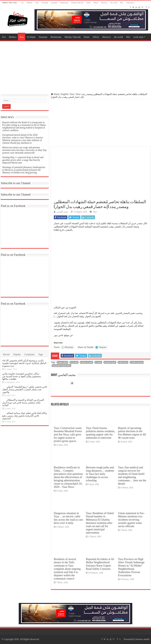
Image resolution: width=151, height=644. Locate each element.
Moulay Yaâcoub (77, 3)
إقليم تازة (74, 362)
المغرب (99, 362)
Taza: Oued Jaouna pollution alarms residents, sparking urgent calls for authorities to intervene (100, 433)
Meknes (29, 3)
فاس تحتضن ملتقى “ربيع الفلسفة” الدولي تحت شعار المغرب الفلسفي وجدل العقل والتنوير (25, 389)
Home (55, 94)
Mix (122, 3)
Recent (6, 354)
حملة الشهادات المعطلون (62, 366)
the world (114, 3)
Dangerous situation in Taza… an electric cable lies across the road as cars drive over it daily (68, 518)
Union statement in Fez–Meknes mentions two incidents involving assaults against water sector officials (131, 520)
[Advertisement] (75, 66)
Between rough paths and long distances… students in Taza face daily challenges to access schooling (100, 474)
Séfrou (96, 3)
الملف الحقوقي (110, 362)
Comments (29, 354)
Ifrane (88, 3)
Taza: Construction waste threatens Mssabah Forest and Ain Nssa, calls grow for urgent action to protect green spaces (68, 434)
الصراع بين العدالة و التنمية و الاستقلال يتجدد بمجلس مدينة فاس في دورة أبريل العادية (23, 403)
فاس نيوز (58, 335)
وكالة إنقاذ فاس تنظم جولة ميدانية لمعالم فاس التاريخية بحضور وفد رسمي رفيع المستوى (24, 416)
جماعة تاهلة (123, 362)
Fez (22, 3)
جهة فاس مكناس (137, 362)
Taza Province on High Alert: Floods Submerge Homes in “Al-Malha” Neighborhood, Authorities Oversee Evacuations (131, 567)
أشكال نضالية (63, 362)
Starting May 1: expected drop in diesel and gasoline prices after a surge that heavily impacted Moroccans (23, 160)
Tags (41, 354)
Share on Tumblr (86, 347)
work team (130, 3)
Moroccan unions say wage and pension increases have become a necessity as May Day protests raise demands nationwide (24, 150)
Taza (37, 3)
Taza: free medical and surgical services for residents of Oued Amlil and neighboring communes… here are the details (132, 475)
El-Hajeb (45, 3)
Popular (17, 354)
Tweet (57, 347)
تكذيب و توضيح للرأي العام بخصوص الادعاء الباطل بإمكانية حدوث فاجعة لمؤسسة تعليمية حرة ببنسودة (24, 363)
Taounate (54, 3)
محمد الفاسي (62, 212)
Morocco (104, 3)
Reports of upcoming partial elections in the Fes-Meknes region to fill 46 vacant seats (132, 433)
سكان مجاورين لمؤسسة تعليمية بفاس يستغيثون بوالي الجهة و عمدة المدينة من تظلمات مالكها (22, 376)
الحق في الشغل (87, 362)
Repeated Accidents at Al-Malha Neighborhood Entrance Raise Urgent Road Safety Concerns (100, 564)
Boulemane (64, 3)
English (65, 94)
